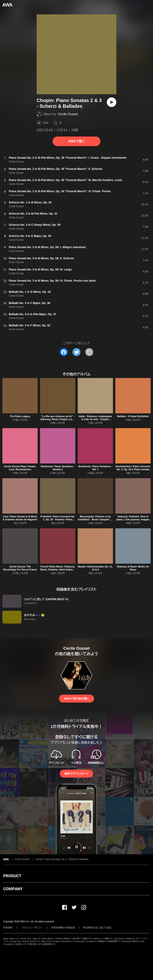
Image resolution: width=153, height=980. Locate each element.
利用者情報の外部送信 (63, 928)
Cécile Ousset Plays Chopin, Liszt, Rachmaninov (20, 468)
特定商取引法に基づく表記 (97, 928)
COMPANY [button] (13, 889)
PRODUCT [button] (12, 876)
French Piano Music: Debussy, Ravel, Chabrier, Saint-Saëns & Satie (58, 570)
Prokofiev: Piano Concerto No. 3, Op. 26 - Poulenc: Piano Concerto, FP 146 (58, 520)
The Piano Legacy (20, 416)
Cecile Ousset (68, 114)
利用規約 (8, 928)
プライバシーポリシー (32, 928)
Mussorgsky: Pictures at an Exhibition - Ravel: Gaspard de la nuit (95, 520)
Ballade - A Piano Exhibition (133, 416)
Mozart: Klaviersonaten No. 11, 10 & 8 (95, 568)
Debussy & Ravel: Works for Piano (133, 568)
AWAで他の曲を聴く (76, 699)
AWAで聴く (76, 141)
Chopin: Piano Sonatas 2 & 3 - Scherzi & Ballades (62, 859)
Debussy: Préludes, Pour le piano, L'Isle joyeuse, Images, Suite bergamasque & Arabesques (133, 521)
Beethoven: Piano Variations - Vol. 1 (95, 468)
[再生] (112, 102)
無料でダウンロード (76, 774)
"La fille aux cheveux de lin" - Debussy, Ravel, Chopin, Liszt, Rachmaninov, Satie (58, 419)
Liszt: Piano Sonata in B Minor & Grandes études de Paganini (20, 518)
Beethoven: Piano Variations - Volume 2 (58, 468)
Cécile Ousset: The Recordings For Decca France (20, 568)
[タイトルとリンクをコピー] (89, 352)
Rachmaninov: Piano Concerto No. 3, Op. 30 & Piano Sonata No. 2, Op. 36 (133, 469)
